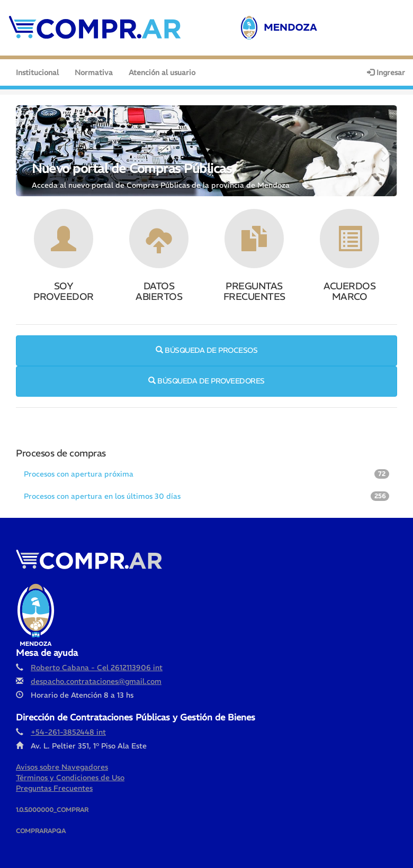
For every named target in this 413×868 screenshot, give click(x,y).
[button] (25, 151)
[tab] (206, 474)
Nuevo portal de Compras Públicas (132, 168)
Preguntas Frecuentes (54, 788)
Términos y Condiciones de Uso (70, 778)
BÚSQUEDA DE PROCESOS (206, 350)
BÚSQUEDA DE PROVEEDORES (206, 381)
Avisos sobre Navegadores (62, 767)
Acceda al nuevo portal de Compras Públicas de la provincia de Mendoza (161, 185)
